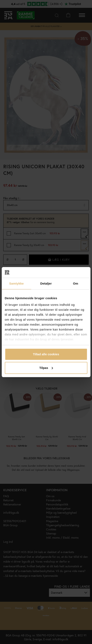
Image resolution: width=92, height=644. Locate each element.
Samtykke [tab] (16, 283)
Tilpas (46, 368)
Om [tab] (76, 283)
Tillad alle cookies (46, 354)
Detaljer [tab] (46, 283)
